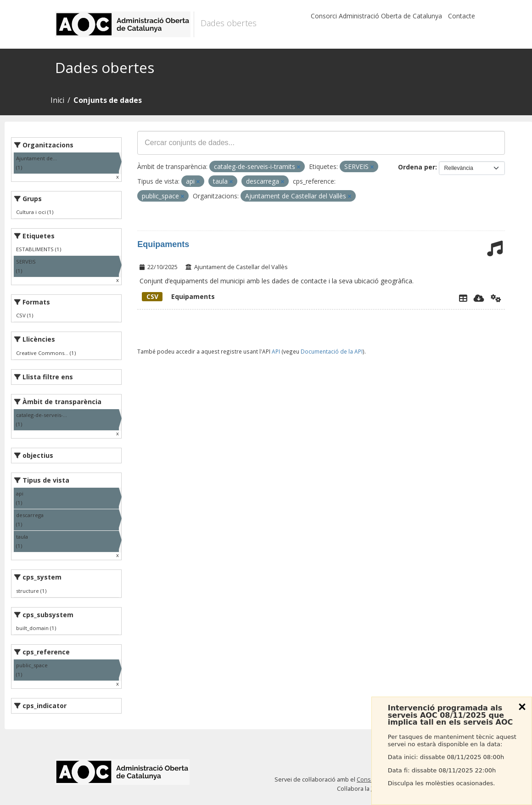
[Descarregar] (479, 298)
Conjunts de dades (108, 100)
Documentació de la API (332, 351)
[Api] (496, 298)
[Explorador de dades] (463, 298)
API (276, 351)
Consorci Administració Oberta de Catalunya (376, 16)
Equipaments (163, 244)
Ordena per (417, 167)
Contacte (462, 16)
